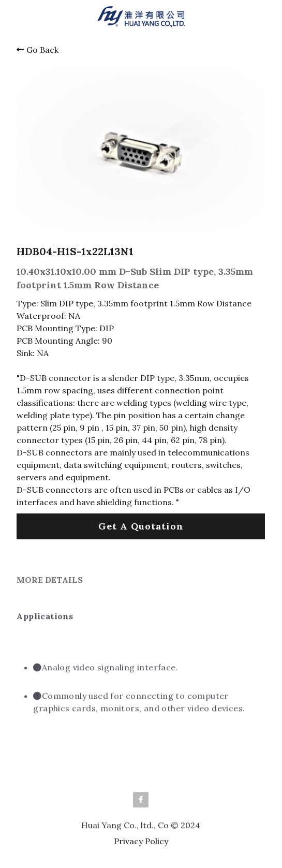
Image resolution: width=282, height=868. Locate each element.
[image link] (141, 16)
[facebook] (141, 803)
